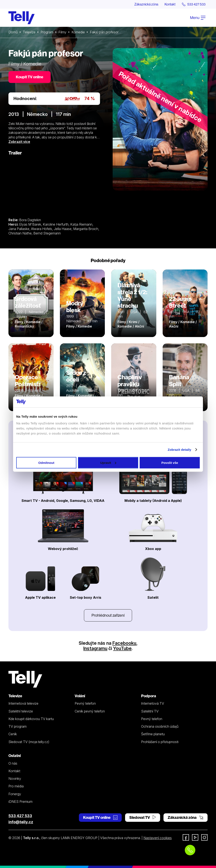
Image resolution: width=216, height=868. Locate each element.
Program (47, 32)
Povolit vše (170, 462)
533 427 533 (20, 816)
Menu (198, 18)
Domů (13, 32)
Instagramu (95, 648)
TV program (18, 726)
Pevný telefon (85, 703)
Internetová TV (153, 703)
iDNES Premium (20, 802)
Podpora (149, 696)
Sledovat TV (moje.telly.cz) (29, 742)
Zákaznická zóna (146, 4)
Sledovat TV (143, 817)
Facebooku (124, 643)
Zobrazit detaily (180, 450)
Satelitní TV (150, 711)
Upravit (108, 462)
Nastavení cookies (158, 838)
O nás (13, 763)
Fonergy (15, 794)
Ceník (13, 734)
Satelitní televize (21, 711)
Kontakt (170, 4)
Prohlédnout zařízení (108, 615)
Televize (29, 32)
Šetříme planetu (153, 734)
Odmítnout (46, 462)
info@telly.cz (21, 822)
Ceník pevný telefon (90, 711)
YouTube (122, 648)
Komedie (78, 32)
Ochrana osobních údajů (160, 726)
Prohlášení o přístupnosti (160, 742)
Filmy (62, 32)
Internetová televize (23, 703)
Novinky (15, 779)
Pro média (16, 786)
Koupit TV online (30, 77)
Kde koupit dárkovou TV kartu (31, 719)
